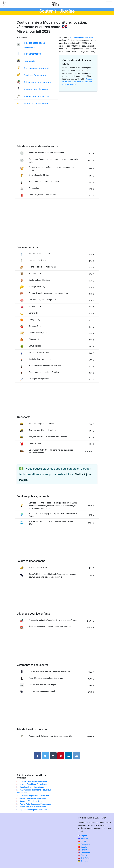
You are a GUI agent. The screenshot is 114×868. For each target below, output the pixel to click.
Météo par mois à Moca (36, 104)
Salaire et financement (35, 75)
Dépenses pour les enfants (37, 82)
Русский (83, 839)
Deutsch (83, 861)
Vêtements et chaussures (37, 89)
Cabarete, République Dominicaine (34, 801)
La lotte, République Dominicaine (33, 781)
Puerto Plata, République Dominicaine (35, 804)
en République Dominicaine (81, 37)
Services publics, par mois (37, 68)
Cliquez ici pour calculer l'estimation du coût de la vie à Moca (77, 82)
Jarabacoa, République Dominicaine (34, 796)
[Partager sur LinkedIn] (69, 756)
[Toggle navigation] (109, 4)
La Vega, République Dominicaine (33, 784)
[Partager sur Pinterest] (61, 756)
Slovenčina (84, 853)
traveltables (56, 4)
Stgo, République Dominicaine (32, 787)
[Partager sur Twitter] (45, 756)
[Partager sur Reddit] (76, 756)
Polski (82, 841)
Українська (84, 844)
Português (84, 850)
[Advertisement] (57, 128)
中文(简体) (84, 858)
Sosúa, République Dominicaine (33, 798)
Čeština (82, 855)
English (82, 836)
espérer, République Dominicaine (33, 810)
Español (83, 847)
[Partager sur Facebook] (38, 756)
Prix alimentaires (32, 54)
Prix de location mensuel (36, 96)
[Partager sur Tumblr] (53, 756)
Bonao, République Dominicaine (33, 807)
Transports (29, 61)
